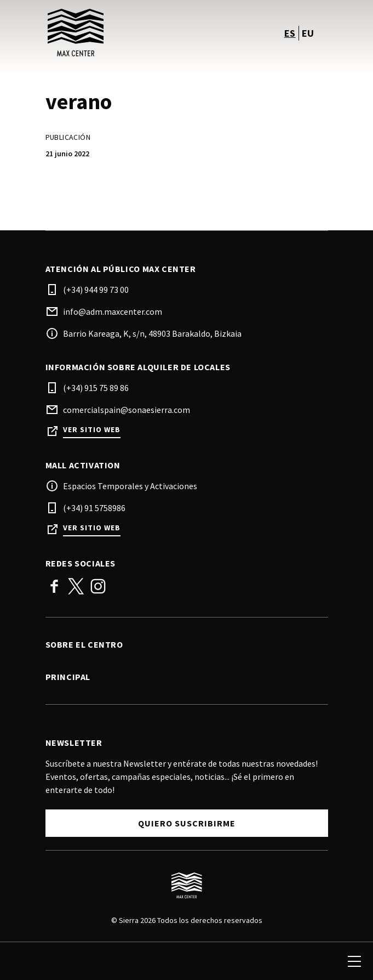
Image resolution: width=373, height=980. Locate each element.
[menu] (354, 961)
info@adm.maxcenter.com (113, 311)
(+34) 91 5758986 (94, 508)
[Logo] (187, 886)
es (290, 33)
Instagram (98, 586)
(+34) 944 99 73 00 (96, 290)
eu (308, 33)
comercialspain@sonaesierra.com (127, 410)
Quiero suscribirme (187, 823)
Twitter (76, 586)
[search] (20, 961)
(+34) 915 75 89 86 (96, 388)
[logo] (117, 33)
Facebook (54, 586)
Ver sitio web (92, 430)
